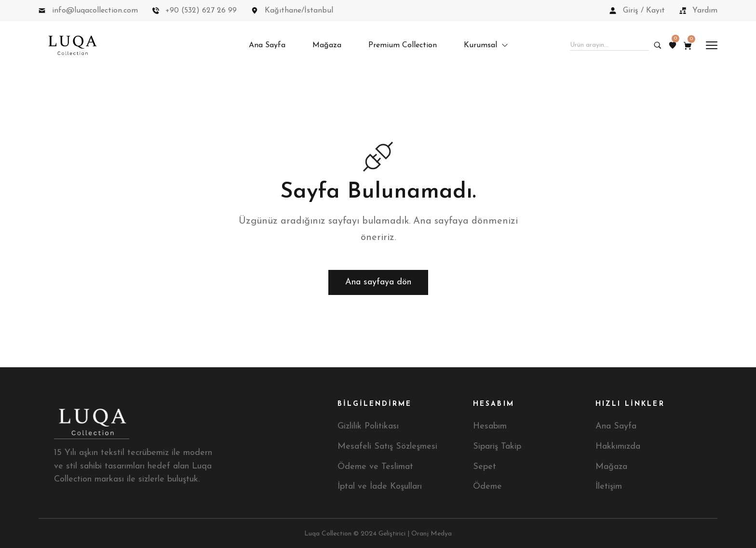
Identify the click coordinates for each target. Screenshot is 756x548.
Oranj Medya (432, 534)
